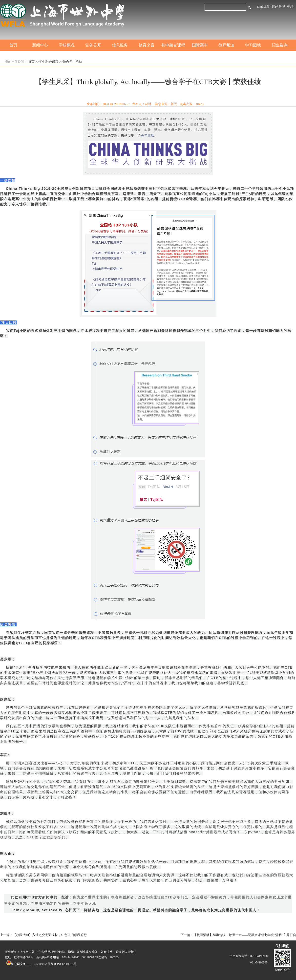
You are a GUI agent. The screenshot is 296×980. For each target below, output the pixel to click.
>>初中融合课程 (47, 62)
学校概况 (67, 45)
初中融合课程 (173, 45)
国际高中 (200, 45)
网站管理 (278, 7)
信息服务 (120, 45)
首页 (13, 45)
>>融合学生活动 (71, 62)
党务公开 (93, 45)
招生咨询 (280, 45)
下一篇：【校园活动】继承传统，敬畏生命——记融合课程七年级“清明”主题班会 (238, 935)
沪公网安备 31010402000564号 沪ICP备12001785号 (41, 964)
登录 (290, 7)
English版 (263, 7)
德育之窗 (147, 45)
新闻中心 (40, 45)
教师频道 (226, 45)
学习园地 (253, 45)
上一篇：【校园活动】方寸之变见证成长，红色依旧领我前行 (43, 935)
